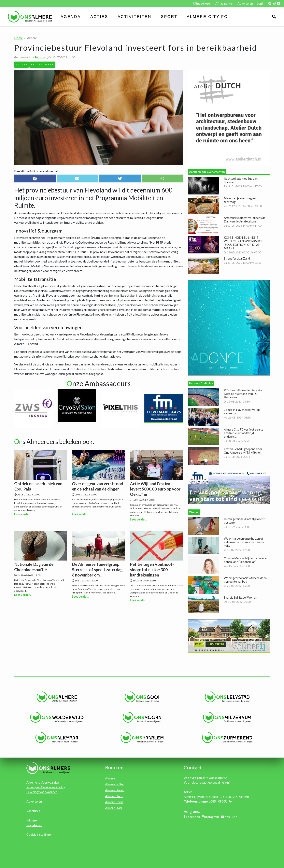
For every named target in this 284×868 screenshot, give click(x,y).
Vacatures (33, 811)
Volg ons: (192, 811)
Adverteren (245, 3)
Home (18, 38)
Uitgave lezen (202, 3)
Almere (110, 778)
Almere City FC (207, 17)
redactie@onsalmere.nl (214, 782)
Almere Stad (113, 808)
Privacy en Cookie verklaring (46, 787)
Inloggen (32, 820)
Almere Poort (114, 802)
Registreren (34, 825)
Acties (99, 17)
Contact (193, 767)
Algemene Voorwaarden (43, 782)
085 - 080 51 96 (221, 801)
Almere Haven (115, 790)
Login (261, 3)
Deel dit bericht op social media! (36, 171)
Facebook (193, 817)
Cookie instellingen (39, 834)
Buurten (114, 767)
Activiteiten (135, 17)
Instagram (212, 817)
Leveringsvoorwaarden (42, 792)
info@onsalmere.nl (216, 778)
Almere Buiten (115, 784)
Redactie (40, 57)
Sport (169, 17)
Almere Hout (114, 796)
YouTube (231, 817)
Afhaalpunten (224, 3)
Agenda (71, 17)
